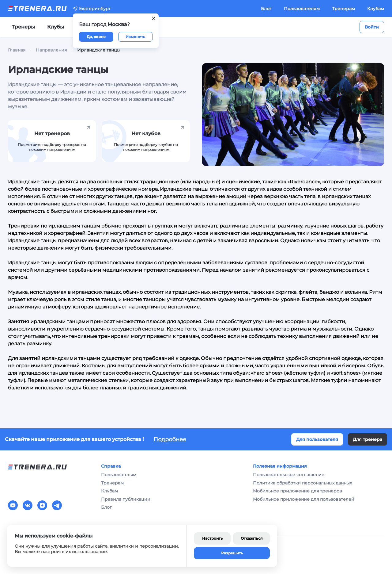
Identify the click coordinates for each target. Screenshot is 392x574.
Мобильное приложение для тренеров (298, 491)
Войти (372, 27)
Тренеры (23, 27)
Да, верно (96, 37)
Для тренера (367, 439)
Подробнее (170, 439)
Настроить (212, 538)
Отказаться (252, 538)
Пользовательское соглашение (289, 475)
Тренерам (343, 9)
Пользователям (302, 9)
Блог (266, 9)
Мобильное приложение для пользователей (304, 499)
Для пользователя (317, 439)
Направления (51, 50)
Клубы (56, 27)
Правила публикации (126, 499)
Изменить (135, 37)
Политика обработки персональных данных (302, 483)
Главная (17, 50)
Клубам (376, 9)
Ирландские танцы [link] (99, 50)
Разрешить (232, 553)
